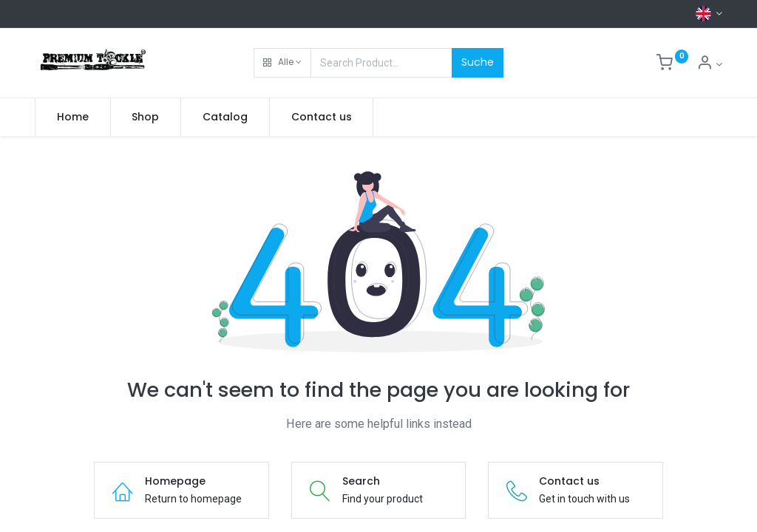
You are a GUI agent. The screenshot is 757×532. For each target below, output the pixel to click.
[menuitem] (73, 117)
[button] (282, 63)
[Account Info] (709, 64)
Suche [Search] (478, 62)
